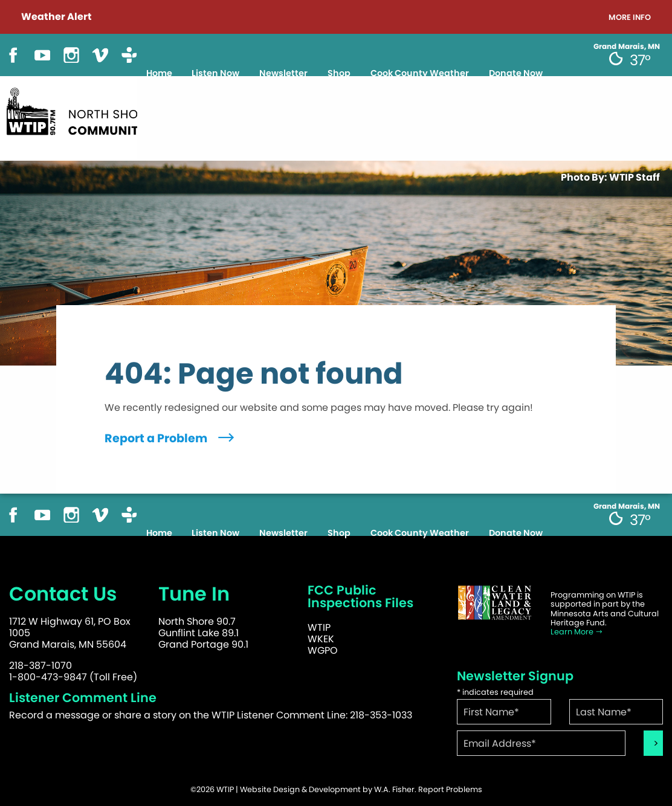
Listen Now (215, 73)
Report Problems (450, 789)
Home (159, 73)
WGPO (323, 650)
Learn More (577, 632)
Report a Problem (171, 438)
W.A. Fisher (394, 789)
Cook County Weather (420, 73)
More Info (630, 18)
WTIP (319, 627)
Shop (339, 73)
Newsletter (283, 73)
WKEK (321, 639)
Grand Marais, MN (627, 47)
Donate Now (516, 73)
